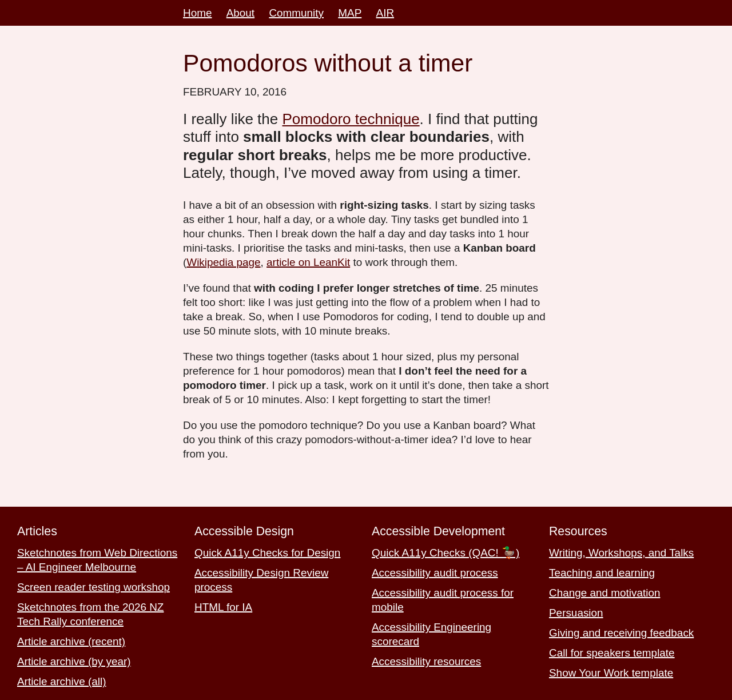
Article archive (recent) (71, 641)
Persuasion (576, 613)
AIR (385, 13)
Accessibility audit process (435, 573)
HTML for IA (223, 607)
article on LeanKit (308, 262)
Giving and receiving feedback (621, 633)
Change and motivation (604, 593)
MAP (350, 13)
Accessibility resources (426, 661)
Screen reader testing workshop (94, 587)
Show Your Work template (611, 673)
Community (296, 13)
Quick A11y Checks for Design (267, 553)
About (240, 13)
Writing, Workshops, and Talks (621, 553)
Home (197, 13)
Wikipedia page (223, 262)
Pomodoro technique (351, 119)
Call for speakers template (612, 653)
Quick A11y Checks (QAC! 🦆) (445, 553)
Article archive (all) (62, 681)
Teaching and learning (602, 573)
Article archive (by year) (74, 661)
